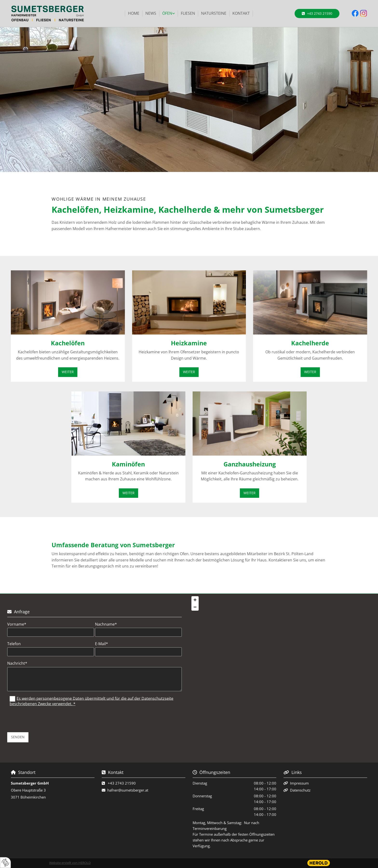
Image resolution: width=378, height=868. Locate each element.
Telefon (14, 644)
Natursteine (214, 13)
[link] (169, 14)
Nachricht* (17, 663)
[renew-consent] (5, 863)
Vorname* (17, 624)
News (151, 13)
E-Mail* (101, 644)
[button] (317, 14)
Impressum (299, 783)
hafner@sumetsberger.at (128, 790)
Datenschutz (300, 790)
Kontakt (241, 13)
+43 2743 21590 (122, 783)
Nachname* (106, 624)
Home (134, 13)
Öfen (167, 13)
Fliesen (188, 13)
